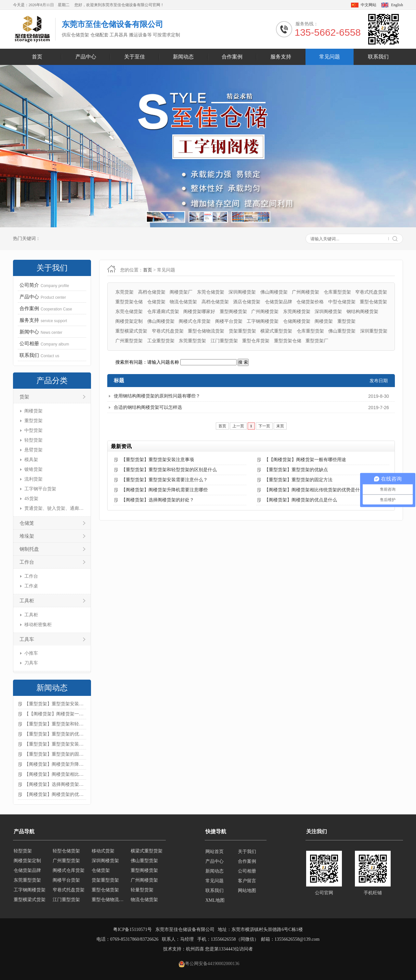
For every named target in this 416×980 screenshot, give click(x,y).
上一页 (238, 426)
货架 (24, 397)
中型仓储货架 (342, 302)
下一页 (264, 426)
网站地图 (247, 891)
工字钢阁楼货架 (263, 321)
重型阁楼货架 (233, 312)
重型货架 (33, 421)
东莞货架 (124, 292)
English (397, 5)
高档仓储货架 (152, 292)
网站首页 (214, 852)
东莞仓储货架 (211, 292)
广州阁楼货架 (305, 292)
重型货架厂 (317, 341)
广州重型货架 (129, 341)
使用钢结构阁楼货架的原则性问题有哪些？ (157, 396)
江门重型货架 (224, 341)
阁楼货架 (33, 411)
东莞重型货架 (192, 341)
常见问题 (330, 57)
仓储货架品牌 (279, 302)
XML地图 (215, 900)
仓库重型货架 (337, 292)
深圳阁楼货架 (242, 292)
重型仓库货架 (256, 341)
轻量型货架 (142, 891)
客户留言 (247, 881)
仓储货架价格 (310, 302)
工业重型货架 (161, 341)
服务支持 (281, 57)
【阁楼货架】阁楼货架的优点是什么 (55, 794)
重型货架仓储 (129, 302)
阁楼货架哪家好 (199, 312)
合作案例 (232, 57)
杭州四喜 (195, 949)
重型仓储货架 (373, 302)
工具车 (27, 639)
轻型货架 (33, 440)
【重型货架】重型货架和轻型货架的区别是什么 (55, 724)
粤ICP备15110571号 (132, 930)
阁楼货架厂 (181, 292)
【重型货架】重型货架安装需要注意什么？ (55, 744)
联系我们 (378, 57)
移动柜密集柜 (38, 625)
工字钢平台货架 (40, 489)
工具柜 (27, 601)
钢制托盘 (29, 549)
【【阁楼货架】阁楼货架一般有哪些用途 (55, 714)
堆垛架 (27, 536)
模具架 (31, 460)
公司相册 (247, 871)
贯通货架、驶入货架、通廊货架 (54, 508)
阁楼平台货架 (229, 321)
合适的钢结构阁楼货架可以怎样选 (148, 407)
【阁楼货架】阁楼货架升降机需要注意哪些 (55, 764)
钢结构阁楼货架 (362, 312)
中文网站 (369, 5)
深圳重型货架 (374, 331)
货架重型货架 (242, 331)
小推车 (31, 653)
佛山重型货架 (342, 331)
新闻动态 (183, 57)
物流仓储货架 (183, 302)
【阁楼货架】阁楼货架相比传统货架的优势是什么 (55, 774)
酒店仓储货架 (247, 302)
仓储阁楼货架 (297, 321)
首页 (37, 57)
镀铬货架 (33, 469)
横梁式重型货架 (276, 331)
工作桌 (31, 586)
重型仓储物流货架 (206, 331)
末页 (280, 426)
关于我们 (247, 852)
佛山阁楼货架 (274, 292)
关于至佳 (135, 57)
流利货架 (33, 479)
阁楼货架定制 (129, 321)
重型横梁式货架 (131, 331)
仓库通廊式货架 (163, 312)
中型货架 (33, 430)
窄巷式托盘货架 (371, 292)
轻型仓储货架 (66, 852)
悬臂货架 (33, 450)
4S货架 (31, 499)
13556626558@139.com (297, 939)
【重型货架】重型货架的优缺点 (55, 734)
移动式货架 (103, 852)
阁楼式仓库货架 (195, 321)
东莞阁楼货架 (297, 312)
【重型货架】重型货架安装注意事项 (55, 704)
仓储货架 (156, 302)
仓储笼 (27, 523)
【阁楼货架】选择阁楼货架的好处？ (55, 784)
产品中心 (86, 57)
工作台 (27, 562)
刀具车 (31, 663)
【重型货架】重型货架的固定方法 (55, 754)
